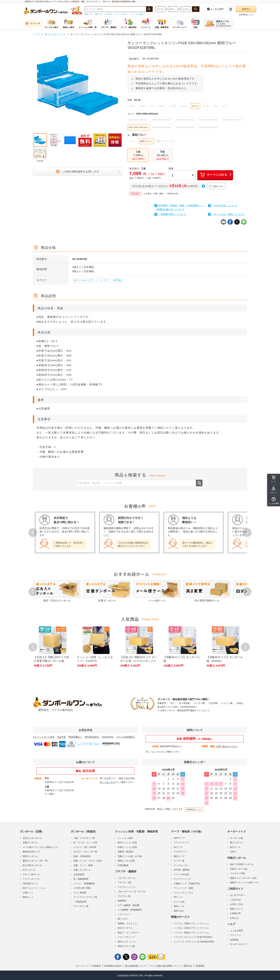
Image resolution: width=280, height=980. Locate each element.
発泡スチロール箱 (126, 946)
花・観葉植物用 (81, 879)
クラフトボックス (31, 879)
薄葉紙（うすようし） (128, 923)
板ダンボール (236, 843)
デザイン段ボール (31, 874)
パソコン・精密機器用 (84, 884)
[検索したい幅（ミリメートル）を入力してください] (173, 9)
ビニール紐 (179, 902)
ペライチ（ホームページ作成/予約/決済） (194, 937)
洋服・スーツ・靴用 (83, 865)
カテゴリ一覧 (33, 24)
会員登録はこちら (246, 15)
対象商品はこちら (194, 809)
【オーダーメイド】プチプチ (132, 892)
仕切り (233, 852)
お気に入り (216, 186)
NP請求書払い (75, 737)
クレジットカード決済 (44, 737)
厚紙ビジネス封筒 (126, 861)
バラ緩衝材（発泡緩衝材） (131, 910)
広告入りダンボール (32, 838)
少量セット (28, 893)
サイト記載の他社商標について (165, 966)
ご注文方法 (235, 900)
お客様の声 (235, 913)
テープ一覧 (179, 861)
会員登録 (234, 940)
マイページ (235, 935)
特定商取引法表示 (113, 966)
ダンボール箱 (236, 838)
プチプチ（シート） (127, 887)
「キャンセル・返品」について (226, 214)
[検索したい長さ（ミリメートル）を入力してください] (161, 9)
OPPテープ (179, 838)
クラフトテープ (181, 843)
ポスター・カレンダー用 (85, 852)
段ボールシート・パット (34, 888)
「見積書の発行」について (170, 214)
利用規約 (96, 966)
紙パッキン (123, 919)
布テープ (178, 847)
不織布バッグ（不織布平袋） (188, 884)
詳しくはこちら (153, 752)
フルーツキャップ (126, 937)
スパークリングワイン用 (85, 897)
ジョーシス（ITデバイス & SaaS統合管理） (195, 942)
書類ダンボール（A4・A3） (36, 861)
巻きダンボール (125, 928)
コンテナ (104, 280)
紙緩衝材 (122, 901)
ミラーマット (124, 914)
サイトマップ (82, 966)
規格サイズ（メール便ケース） (245, 882)
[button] (274, 501)
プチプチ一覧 (124, 896)
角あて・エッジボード (128, 933)
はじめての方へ (237, 895)
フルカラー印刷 (237, 873)
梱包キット (28, 897)
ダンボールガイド (239, 944)
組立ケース (235, 847)
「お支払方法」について (223, 205)
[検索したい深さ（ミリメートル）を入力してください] (186, 9)
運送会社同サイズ (31, 852)
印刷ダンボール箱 (239, 869)
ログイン (246, 9)
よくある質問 (236, 931)
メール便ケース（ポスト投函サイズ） (41, 847)
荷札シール (179, 906)
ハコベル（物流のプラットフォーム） (192, 933)
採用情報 (200, 966)
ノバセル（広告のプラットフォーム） (192, 928)
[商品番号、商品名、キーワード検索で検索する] (149, 9)
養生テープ (179, 856)
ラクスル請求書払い (126, 737)
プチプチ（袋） (125, 882)
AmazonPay (108, 737)
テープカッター (181, 865)
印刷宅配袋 (123, 865)
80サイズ (99, 14)
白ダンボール (29, 870)
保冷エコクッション (127, 942)
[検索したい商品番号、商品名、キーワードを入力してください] (116, 9)
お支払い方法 (236, 904)
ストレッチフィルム (183, 893)
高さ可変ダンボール (32, 865)
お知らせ (234, 918)
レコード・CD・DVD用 (85, 847)
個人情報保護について (136, 966)
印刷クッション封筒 (127, 847)
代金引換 (61, 737)
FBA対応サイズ (30, 884)
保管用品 (117, 280)
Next (247, 532)
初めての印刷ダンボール (242, 864)
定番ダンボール (30, 843)
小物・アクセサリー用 (84, 838)
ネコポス (109, 14)
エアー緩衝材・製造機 (128, 905)
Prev (33, 532)
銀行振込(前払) (92, 737)
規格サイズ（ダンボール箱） (244, 878)
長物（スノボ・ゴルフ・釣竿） (88, 861)
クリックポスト (121, 14)
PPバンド (178, 897)
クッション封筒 (137, 14)
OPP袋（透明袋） (182, 870)
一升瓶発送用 (80, 902)
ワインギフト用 (81, 906)
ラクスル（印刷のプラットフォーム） (192, 923)
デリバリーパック (182, 879)
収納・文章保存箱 (82, 856)
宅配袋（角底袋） (126, 852)
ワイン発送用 (80, 893)
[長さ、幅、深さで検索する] (196, 9)
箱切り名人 (179, 911)
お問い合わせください (227, 746)
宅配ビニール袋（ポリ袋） (131, 856)
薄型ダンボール (30, 856)
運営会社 (188, 966)
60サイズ (88, 14)
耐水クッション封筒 (127, 843)
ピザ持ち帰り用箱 (82, 888)
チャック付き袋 (181, 874)
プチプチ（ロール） (127, 878)
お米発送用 (79, 874)
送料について (236, 909)
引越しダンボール (82, 870)
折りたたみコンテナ (84, 280)
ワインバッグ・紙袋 (183, 888)
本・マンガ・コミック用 (85, 843)
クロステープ (180, 852)
